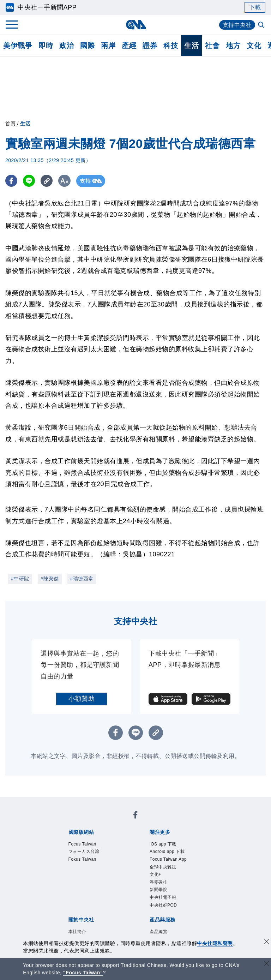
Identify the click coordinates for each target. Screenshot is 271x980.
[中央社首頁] (136, 25)
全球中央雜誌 (163, 867)
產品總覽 (158, 932)
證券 (150, 46)
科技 (171, 46)
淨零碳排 (158, 882)
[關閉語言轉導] (267, 964)
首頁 (10, 124)
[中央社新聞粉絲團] (135, 816)
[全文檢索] (262, 25)
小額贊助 (82, 699)
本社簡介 (77, 932)
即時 (46, 46)
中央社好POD (163, 905)
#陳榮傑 (50, 579)
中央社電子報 (163, 897)
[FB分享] (11, 181)
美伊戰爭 (18, 46)
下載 (255, 7)
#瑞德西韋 (82, 579)
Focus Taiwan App (168, 859)
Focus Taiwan (82, 844)
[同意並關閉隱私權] (267, 942)
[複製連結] (47, 181)
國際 (87, 46)
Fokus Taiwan (82, 859)
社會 (212, 46)
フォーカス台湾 (84, 851)
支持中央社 (237, 25)
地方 (233, 46)
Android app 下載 (167, 851)
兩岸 (108, 46)
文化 (254, 46)
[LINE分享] (29, 181)
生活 (191, 46)
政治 (67, 46)
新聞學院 (158, 890)
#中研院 (20, 579)
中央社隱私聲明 (215, 943)
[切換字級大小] (65, 181)
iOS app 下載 (163, 844)
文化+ (155, 874)
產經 (129, 46)
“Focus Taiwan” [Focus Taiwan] (83, 973)
